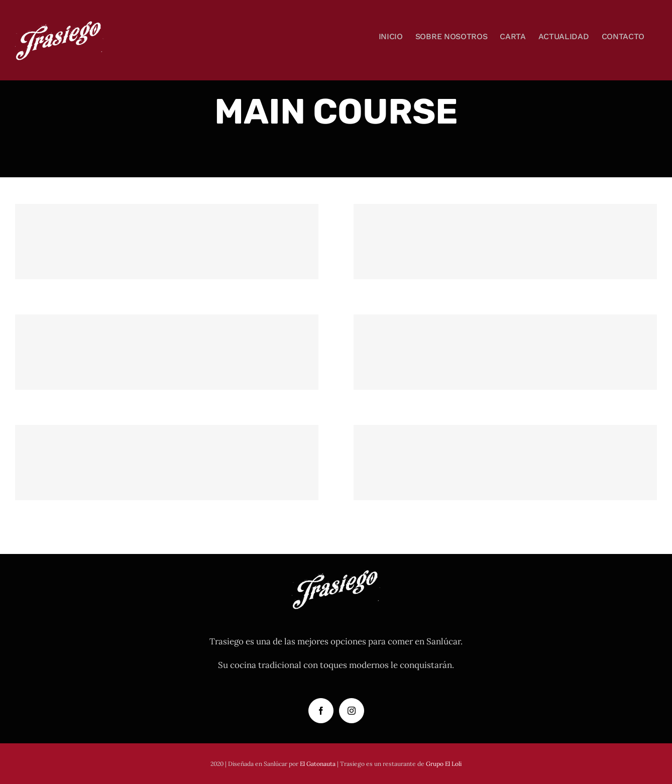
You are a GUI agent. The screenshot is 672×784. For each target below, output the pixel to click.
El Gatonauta (318, 764)
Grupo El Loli (444, 764)
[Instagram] (352, 711)
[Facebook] (321, 711)
